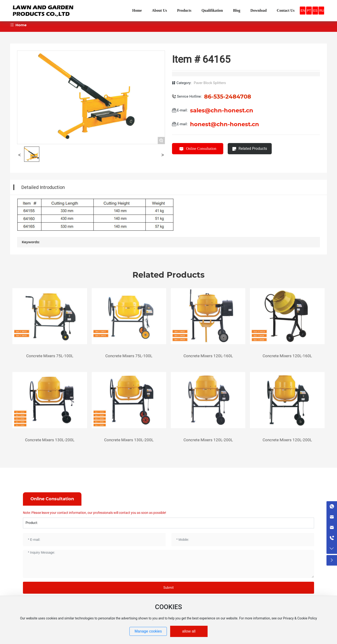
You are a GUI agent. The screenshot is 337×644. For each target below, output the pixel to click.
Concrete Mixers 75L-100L (50, 356)
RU (322, 11)
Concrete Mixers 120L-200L (208, 440)
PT (309, 11)
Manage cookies (148, 631)
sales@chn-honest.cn (222, 110)
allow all (189, 631)
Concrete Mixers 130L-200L (50, 440)
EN (303, 11)
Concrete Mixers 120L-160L (208, 356)
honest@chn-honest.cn (225, 124)
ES (315, 11)
